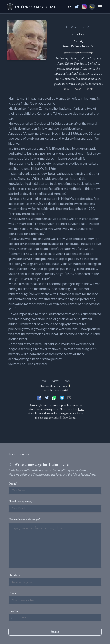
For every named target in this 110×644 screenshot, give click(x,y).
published (64, 148)
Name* (13, 484)
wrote (57, 218)
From (12, 593)
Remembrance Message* (25, 519)
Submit (55, 632)
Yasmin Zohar (37, 108)
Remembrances (19, 454)
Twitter (14, 611)
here (81, 409)
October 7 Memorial (35, 7)
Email (21, 502)
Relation (15, 575)
